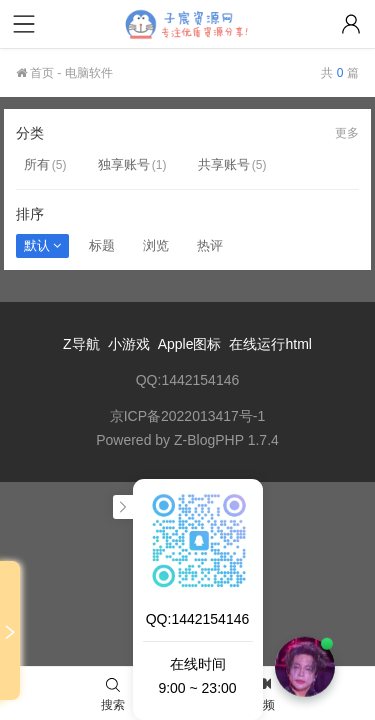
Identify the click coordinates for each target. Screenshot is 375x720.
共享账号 (224, 164)
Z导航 (81, 344)
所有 (37, 164)
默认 (42, 245)
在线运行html (270, 344)
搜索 (113, 695)
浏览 (156, 245)
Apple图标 (190, 344)
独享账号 (124, 164)
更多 (347, 133)
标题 (102, 245)
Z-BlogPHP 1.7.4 (226, 440)
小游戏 (129, 344)
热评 (210, 245)
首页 (35, 73)
